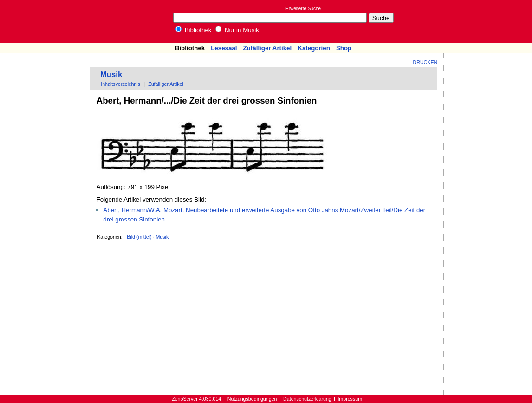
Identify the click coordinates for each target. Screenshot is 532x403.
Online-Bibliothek (44, 22)
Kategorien (314, 48)
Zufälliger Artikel (268, 48)
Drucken (425, 62)
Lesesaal (224, 48)
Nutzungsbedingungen (252, 399)
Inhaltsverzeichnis (120, 84)
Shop (344, 48)
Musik (111, 75)
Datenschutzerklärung (307, 399)
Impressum (350, 399)
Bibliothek (194, 30)
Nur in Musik (237, 30)
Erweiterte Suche (303, 9)
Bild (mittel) (139, 237)
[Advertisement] (489, 21)
